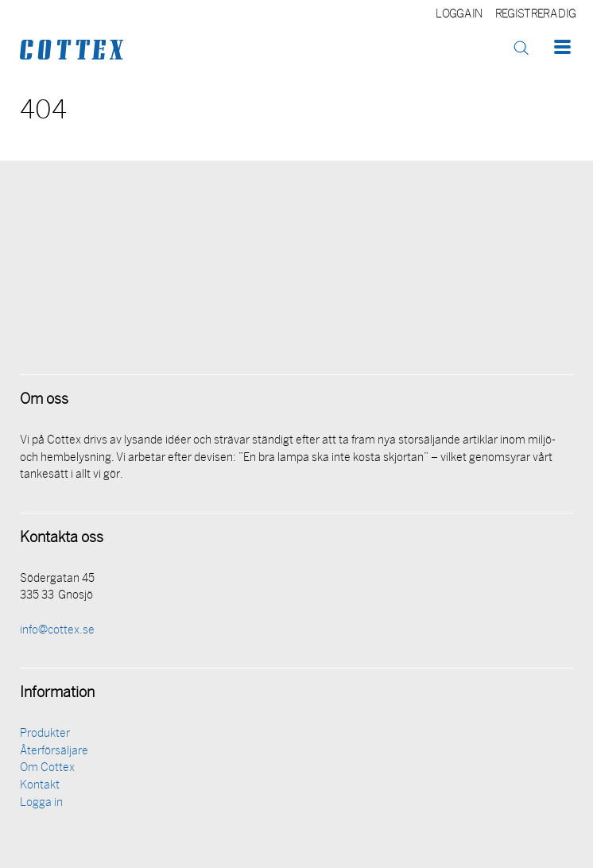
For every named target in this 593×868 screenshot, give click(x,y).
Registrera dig (535, 15)
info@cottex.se (57, 631)
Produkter (45, 734)
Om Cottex (47, 768)
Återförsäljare (54, 752)
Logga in (459, 15)
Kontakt (40, 786)
